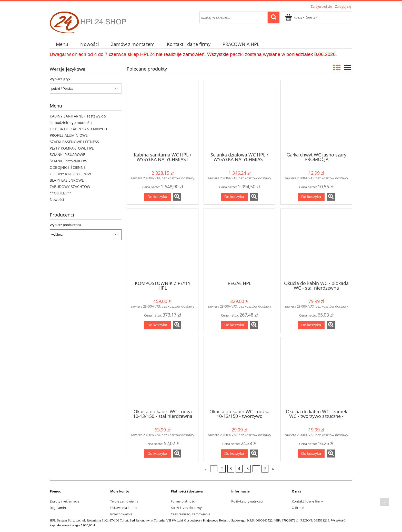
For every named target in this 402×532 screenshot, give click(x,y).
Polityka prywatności (247, 501)
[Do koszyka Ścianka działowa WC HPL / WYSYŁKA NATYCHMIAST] (234, 197)
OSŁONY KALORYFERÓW (70, 174)
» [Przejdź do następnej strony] (273, 469)
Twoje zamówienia (124, 501)
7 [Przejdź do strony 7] (265, 469)
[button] (177, 197)
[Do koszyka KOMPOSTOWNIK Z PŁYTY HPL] (157, 325)
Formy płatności (183, 501)
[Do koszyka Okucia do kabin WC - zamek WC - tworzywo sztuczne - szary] (311, 454)
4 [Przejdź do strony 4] (239, 469)
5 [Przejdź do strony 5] (248, 469)
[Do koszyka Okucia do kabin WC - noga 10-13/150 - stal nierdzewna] (157, 454)
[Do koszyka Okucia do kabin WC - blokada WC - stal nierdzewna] (311, 325)
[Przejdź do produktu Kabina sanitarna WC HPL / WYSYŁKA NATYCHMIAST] (163, 116)
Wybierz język (60, 79)
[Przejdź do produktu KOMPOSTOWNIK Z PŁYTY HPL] (163, 244)
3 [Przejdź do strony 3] (231, 469)
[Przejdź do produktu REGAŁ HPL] (239, 244)
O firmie (298, 508)
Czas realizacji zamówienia (190, 514)
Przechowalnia (121, 514)
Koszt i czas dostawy (186, 508)
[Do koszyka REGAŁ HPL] (234, 325)
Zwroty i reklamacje (64, 501)
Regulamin (58, 508)
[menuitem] (62, 44)
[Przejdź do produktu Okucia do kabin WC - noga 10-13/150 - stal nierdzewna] (163, 372)
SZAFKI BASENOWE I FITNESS (74, 142)
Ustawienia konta (123, 508)
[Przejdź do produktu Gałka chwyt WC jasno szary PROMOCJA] (316, 116)
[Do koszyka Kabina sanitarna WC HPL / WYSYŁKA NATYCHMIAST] (157, 197)
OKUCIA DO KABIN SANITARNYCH (78, 129)
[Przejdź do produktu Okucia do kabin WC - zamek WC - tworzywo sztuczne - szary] (316, 372)
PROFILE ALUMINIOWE (69, 135)
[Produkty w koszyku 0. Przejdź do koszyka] (301, 17)
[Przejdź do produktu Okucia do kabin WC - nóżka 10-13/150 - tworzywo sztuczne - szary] (239, 372)
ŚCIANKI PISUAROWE (67, 155)
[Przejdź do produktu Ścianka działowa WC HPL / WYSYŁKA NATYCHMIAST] (239, 116)
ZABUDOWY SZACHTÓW (70, 187)
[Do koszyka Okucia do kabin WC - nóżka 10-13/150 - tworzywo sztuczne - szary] (234, 454)
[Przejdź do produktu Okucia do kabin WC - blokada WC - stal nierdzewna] (316, 244)
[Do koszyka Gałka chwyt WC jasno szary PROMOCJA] (311, 197)
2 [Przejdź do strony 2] (222, 469)
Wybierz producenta (65, 225)
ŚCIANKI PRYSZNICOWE (70, 161)
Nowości (57, 199)
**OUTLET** (61, 193)
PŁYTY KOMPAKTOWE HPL (72, 148)
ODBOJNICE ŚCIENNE (68, 167)
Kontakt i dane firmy (307, 501)
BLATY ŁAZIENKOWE (67, 180)
